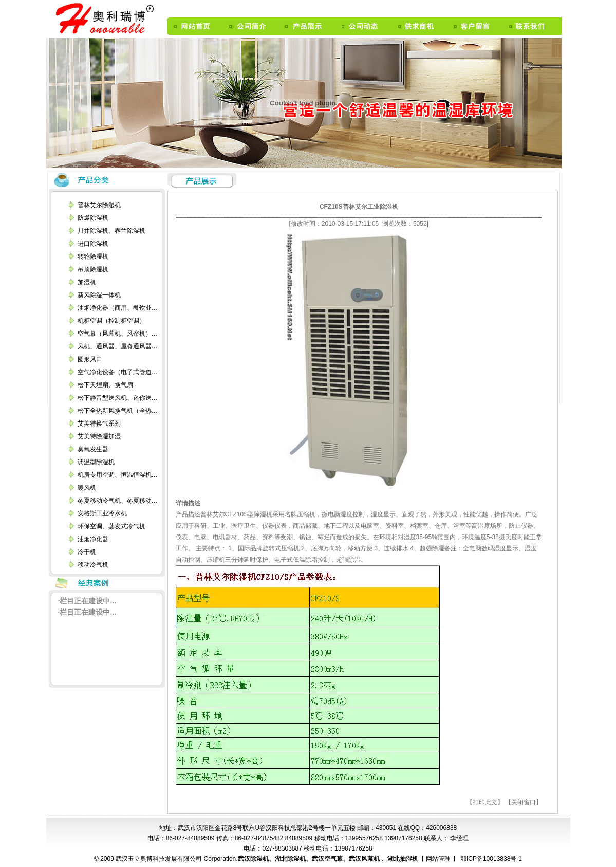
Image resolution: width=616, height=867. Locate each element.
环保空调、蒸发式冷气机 (111, 526)
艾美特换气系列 (99, 423)
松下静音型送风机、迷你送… (118, 398)
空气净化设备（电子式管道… (118, 372)
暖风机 (87, 488)
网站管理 (439, 859)
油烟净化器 (93, 539)
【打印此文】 (485, 802)
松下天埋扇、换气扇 (105, 385)
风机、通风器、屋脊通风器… (118, 346)
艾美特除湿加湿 (99, 436)
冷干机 (87, 552)
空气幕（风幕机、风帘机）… (118, 334)
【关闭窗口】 (524, 802)
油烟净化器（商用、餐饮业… (118, 308)
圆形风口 (90, 359)
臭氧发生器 (93, 449)
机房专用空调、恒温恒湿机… (118, 475)
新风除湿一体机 (99, 295)
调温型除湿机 (96, 462)
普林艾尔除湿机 (99, 205)
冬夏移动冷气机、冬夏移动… (118, 501)
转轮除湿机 (93, 256)
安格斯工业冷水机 (102, 513)
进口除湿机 (93, 244)
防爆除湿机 (93, 218)
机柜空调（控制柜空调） (111, 321)
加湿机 (87, 282)
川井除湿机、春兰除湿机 (111, 231)
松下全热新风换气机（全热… (118, 411)
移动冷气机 (93, 565)
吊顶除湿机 (93, 269)
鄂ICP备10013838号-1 (490, 859)
